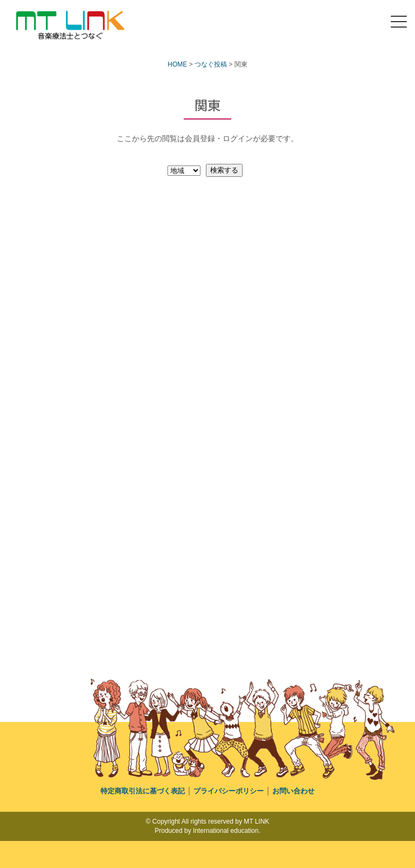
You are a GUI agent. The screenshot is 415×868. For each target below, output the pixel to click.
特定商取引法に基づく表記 (143, 791)
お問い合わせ (293, 791)
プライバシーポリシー (229, 791)
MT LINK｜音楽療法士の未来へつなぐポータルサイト (68, 39)
